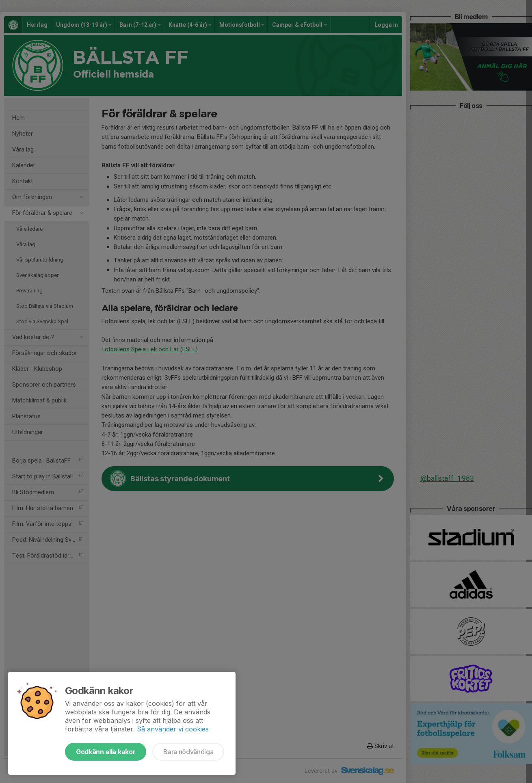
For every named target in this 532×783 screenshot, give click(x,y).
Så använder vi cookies (173, 729)
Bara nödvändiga (188, 752)
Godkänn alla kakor (106, 752)
